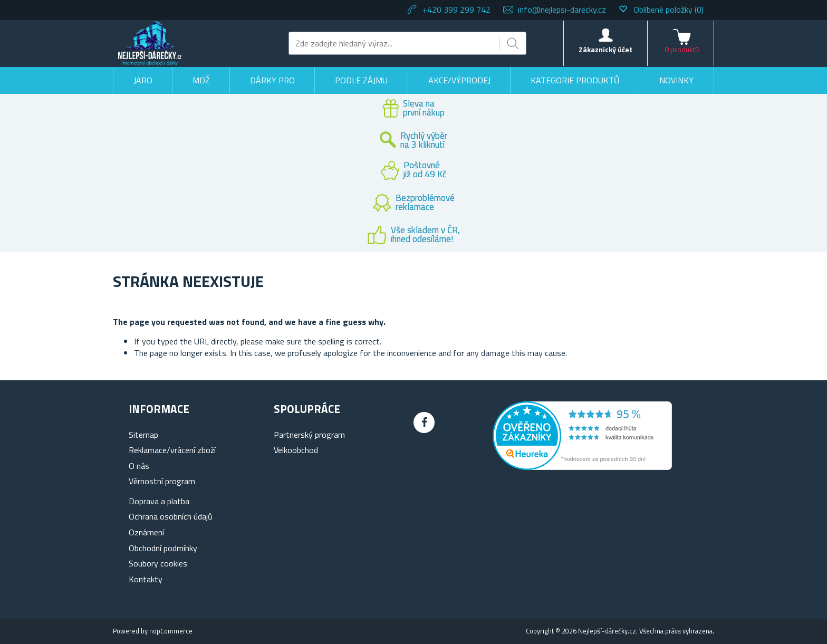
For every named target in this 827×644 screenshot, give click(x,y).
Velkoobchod (296, 450)
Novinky (676, 80)
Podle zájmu (361, 80)
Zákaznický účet (605, 49)
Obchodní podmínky (163, 548)
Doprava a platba (159, 501)
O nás (139, 466)
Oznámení (146, 532)
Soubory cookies (158, 563)
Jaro (143, 80)
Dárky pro (272, 80)
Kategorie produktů (575, 80)
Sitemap (143, 435)
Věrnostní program (162, 481)
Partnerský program (309, 435)
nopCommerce (171, 631)
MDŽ (201, 80)
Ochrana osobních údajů (171, 516)
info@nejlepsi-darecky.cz (562, 9)
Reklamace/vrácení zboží (172, 450)
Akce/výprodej (459, 80)
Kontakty (146, 579)
